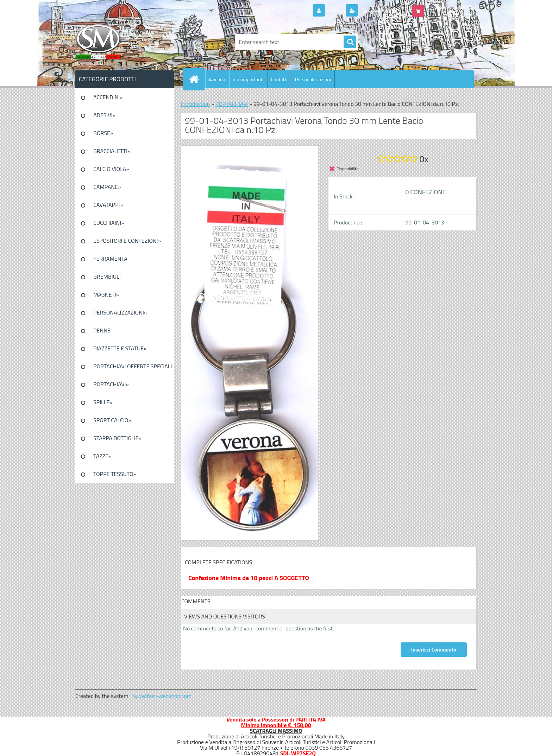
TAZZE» (102, 456)
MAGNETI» (106, 294)
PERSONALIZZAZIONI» (120, 312)
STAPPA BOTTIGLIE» (117, 438)
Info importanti (248, 79)
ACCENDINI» (108, 97)
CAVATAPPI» (108, 205)
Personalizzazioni (313, 79)
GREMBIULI (107, 277)
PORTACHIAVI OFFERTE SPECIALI (133, 366)
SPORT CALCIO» (112, 420)
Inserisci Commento (434, 650)
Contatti (279, 79)
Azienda (217, 79)
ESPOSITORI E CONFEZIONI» (127, 241)
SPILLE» (103, 402)
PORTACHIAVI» (111, 384)
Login (335, 11)
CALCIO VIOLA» (111, 169)
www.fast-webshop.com (162, 696)
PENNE (102, 330)
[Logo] (124, 42)
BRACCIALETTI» (112, 151)
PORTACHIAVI (232, 104)
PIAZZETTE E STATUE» (120, 348)
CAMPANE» (107, 187)
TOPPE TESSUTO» (115, 474)
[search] (350, 42)
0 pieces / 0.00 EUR (449, 8)
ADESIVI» (104, 115)
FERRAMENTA (110, 259)
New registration (380, 11)
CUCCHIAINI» (109, 223)
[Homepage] (197, 79)
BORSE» (103, 133)
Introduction (195, 104)
